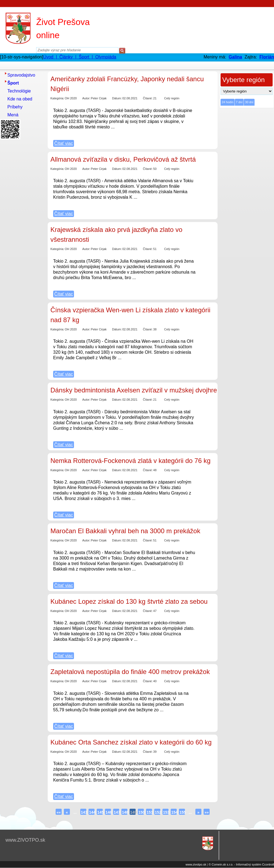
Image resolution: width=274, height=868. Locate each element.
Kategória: (57, 98)
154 (174, 812)
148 (125, 812)
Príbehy (15, 107)
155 (182, 812)
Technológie (19, 91)
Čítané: (148, 98)
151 (149, 812)
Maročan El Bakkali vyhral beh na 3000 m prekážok (125, 531)
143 (84, 812)
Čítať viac (64, 143)
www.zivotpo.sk (196, 864)
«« (59, 812)
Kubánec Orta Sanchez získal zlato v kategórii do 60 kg (131, 742)
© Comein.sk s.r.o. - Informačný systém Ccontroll (241, 864)
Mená (13, 115)
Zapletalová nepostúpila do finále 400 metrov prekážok (130, 672)
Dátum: (117, 98)
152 (158, 812)
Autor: (86, 98)
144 (92, 812)
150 (141, 812)
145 (100, 812)
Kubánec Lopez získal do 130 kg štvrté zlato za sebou (129, 601)
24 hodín (228, 102)
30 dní (249, 102)
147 (116, 812)
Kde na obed (20, 99)
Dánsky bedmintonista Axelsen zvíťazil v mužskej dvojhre (134, 390)
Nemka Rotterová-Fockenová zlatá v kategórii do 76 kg (130, 461)
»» (207, 812)
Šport (13, 83)
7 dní (239, 102)
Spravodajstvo (21, 75)
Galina (236, 57)
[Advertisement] (22, 224)
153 (166, 812)
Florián (267, 57)
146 (108, 812)
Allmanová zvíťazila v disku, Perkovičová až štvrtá (123, 159)
